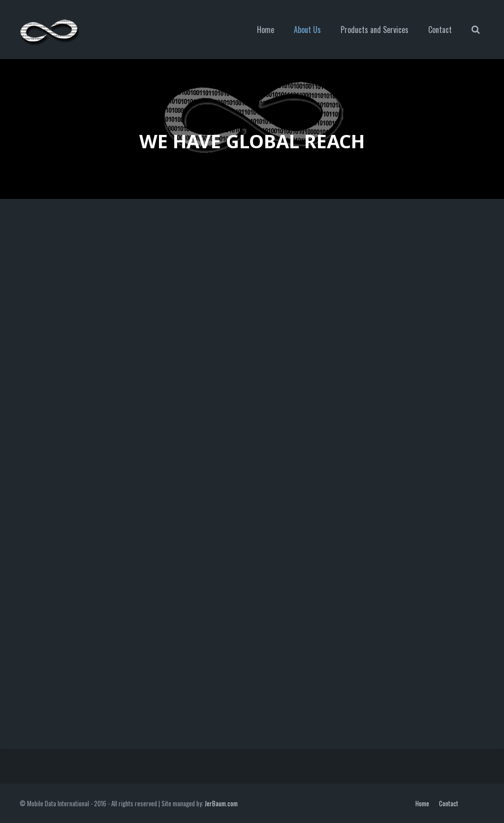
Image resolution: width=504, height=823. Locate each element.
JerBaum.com (221, 803)
